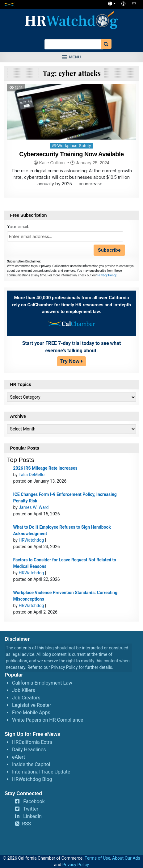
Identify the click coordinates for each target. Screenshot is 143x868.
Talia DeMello (32, 475)
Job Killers (24, 690)
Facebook (34, 801)
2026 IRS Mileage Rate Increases (45, 468)
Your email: (18, 226)
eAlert (19, 757)
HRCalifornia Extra (32, 742)
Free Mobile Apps (31, 713)
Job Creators (26, 698)
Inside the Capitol (31, 764)
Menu (75, 57)
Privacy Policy (107, 275)
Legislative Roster (32, 705)
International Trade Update (41, 772)
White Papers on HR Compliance (48, 720)
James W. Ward (34, 507)
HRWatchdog (31, 540)
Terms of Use (97, 858)
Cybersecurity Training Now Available (71, 154)
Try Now (70, 361)
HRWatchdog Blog (32, 779)
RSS (26, 824)
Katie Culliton (52, 163)
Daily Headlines (29, 750)
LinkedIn (32, 816)
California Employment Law (42, 683)
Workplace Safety (74, 146)
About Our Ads (126, 858)
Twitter (31, 809)
